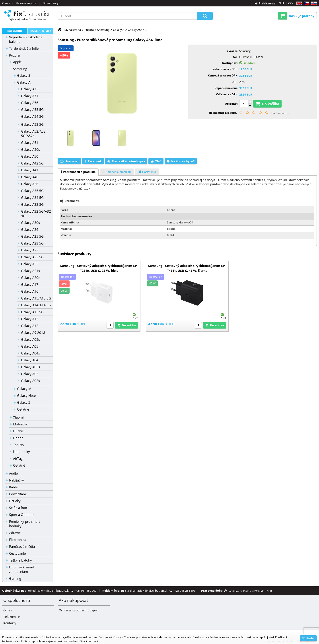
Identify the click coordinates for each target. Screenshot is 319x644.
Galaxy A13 (30, 319)
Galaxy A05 (30, 346)
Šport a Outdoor (21, 515)
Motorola (20, 424)
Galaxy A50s (30, 149)
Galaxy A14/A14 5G (36, 305)
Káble (13, 487)
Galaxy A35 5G (32, 191)
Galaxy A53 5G (32, 124)
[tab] (78, 172)
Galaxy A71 (30, 96)
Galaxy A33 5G (32, 204)
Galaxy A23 (30, 250)
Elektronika (18, 540)
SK (313, 3)
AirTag (18, 458)
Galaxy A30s (30, 223)
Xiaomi (18, 417)
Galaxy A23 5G (32, 243)
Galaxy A (24, 82)
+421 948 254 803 (184, 591)
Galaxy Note (26, 395)
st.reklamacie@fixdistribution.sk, (147, 591)
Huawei (19, 431)
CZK (291, 3)
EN (299, 3)
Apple (17, 62)
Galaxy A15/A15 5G (36, 298)
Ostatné (23, 409)
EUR (282, 3)
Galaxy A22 (30, 264)
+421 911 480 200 (85, 591)
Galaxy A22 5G (32, 257)
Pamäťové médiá (22, 546)
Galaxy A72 (30, 89)
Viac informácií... (90, 641)
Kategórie (15, 31)
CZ (306, 3)
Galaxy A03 (30, 374)
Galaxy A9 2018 (33, 333)
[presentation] (78, 172)
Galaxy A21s (30, 271)
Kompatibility (41, 31)
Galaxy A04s (30, 353)
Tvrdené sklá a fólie (24, 48)
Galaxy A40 (30, 177)
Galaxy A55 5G (32, 110)
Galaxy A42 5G (32, 163)
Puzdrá (14, 55)
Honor (18, 438)
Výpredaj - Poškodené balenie (26, 39)
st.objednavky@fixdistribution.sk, (48, 591)
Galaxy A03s (30, 367)
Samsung (20, 69)
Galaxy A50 (30, 156)
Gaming (15, 578)
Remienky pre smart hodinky (24, 524)
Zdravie (15, 533)
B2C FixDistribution (28, 15)
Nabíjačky (17, 480)
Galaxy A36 (30, 184)
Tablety (19, 445)
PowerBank (18, 494)
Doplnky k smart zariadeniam (22, 569)
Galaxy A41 (30, 170)
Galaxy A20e (31, 278)
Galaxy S (24, 75)
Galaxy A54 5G (32, 116)
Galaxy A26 (30, 229)
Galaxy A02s (30, 381)
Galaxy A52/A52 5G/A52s (33, 133)
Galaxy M (24, 389)
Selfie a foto (18, 508)
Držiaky (15, 501)
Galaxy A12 (30, 326)
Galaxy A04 (30, 360)
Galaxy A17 (30, 284)
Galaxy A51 (30, 143)
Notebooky (21, 452)
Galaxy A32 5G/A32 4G (36, 213)
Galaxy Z (24, 402)
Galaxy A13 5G (32, 312)
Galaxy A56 (30, 103)
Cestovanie (17, 553)
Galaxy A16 (30, 291)
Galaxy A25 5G (32, 236)
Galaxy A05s (30, 339)
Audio (14, 473)
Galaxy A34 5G (32, 198)
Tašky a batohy (20, 560)
